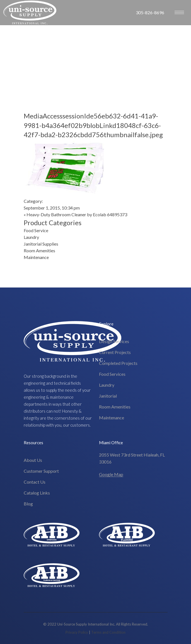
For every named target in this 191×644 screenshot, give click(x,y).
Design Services (114, 341)
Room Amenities (39, 250)
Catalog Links (37, 493)
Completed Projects (118, 363)
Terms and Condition (108, 632)
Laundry (31, 237)
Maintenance (36, 257)
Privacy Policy (77, 632)
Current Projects (115, 352)
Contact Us (35, 482)
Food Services (112, 374)
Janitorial (108, 396)
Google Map (111, 474)
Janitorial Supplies (41, 244)
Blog (28, 504)
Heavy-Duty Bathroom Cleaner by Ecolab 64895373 (77, 214)
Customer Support (41, 471)
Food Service (36, 230)
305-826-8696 (150, 12)
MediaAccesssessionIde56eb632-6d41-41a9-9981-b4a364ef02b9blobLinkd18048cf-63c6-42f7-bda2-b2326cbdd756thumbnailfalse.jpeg (93, 125)
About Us (33, 460)
